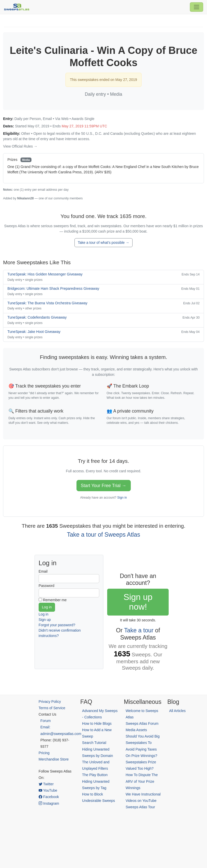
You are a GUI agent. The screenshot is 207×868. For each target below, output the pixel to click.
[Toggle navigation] (197, 7)
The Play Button (95, 775)
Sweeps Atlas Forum (142, 724)
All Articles (177, 711)
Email (43, 571)
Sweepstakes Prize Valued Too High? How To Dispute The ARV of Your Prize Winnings (142, 775)
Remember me (55, 600)
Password (46, 586)
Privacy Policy (50, 702)
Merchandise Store (54, 759)
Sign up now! (138, 602)
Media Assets (136, 730)
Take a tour (139, 630)
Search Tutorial (94, 743)
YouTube (48, 790)
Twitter (46, 784)
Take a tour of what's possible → (103, 243)
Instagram (49, 803)
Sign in (122, 498)
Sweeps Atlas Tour (140, 807)
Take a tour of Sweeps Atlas (104, 535)
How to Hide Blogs (97, 724)
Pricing (44, 753)
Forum (46, 721)
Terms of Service (52, 708)
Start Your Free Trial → (104, 486)
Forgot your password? (57, 625)
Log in (43, 614)
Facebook (49, 797)
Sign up (45, 620)
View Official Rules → (20, 146)
